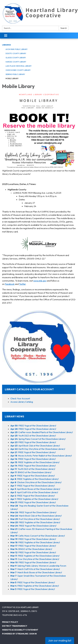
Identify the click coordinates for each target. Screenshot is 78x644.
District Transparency (15, 626)
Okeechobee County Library (18, 70)
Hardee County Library (16, 62)
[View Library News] (39, 416)
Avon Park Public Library (17, 49)
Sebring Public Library (15, 74)
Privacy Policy (10, 622)
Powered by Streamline (15, 634)
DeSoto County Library (16, 53)
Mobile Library (12, 78)
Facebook (10, 284)
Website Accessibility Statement (20, 630)
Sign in (33, 634)
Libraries (6, 45)
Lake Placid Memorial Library (19, 66)
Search (64, 28)
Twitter (22, 284)
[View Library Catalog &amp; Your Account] (39, 352)
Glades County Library (16, 58)
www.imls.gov (40, 281)
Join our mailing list (60, 640)
